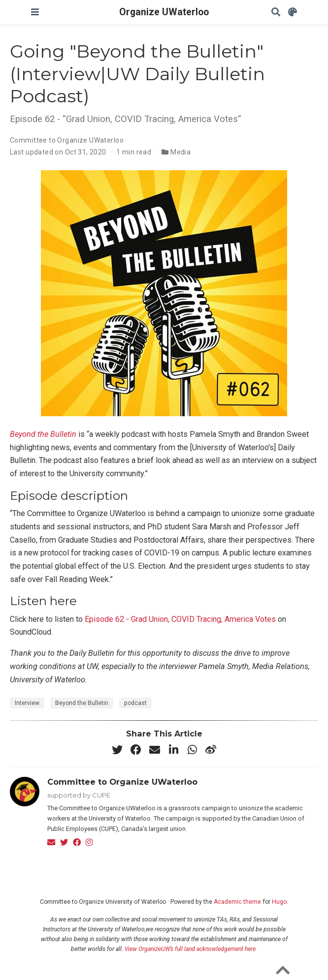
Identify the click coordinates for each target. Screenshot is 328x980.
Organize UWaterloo (164, 12)
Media (180, 152)
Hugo (279, 902)
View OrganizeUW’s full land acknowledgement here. (191, 949)
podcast (135, 703)
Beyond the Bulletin (43, 434)
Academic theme (237, 902)
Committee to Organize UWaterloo (67, 140)
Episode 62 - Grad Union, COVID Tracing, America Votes (180, 619)
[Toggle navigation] (35, 12)
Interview (27, 703)
